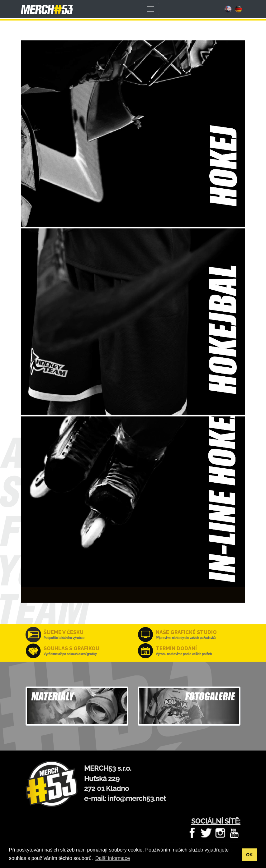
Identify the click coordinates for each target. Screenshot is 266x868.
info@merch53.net (137, 799)
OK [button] (249, 855)
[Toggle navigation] (150, 9)
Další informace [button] (113, 858)
